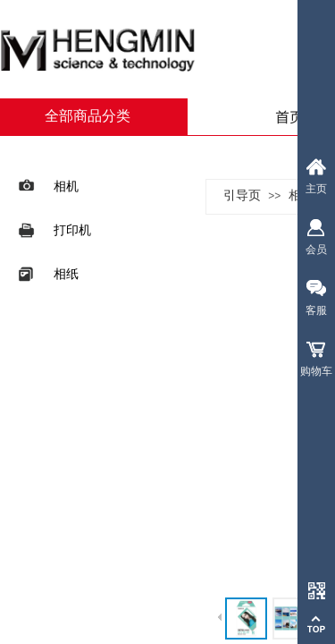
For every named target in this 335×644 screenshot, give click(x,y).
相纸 (47, 274)
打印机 (53, 230)
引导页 (242, 195)
